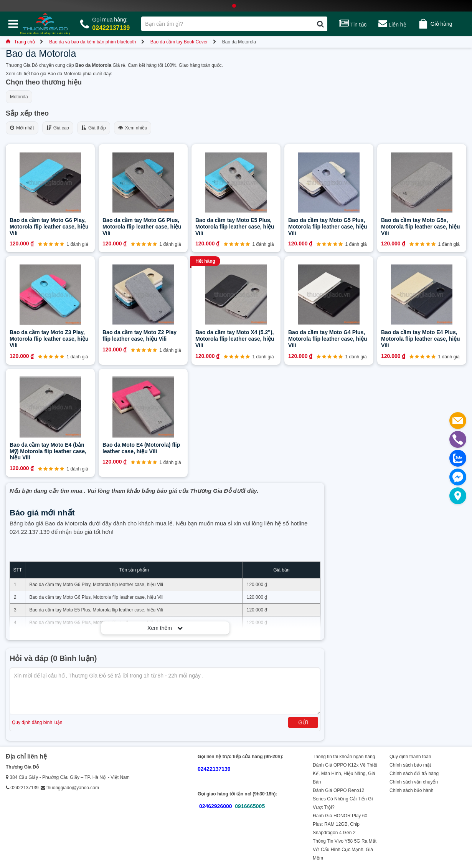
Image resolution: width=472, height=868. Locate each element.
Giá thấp (94, 128)
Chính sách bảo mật (410, 765)
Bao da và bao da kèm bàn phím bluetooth (92, 42)
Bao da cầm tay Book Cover (179, 42)
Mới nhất (22, 128)
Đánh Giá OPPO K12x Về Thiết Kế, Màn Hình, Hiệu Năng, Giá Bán (345, 774)
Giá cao (58, 128)
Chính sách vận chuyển (414, 782)
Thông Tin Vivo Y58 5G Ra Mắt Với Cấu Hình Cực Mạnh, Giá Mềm (345, 850)
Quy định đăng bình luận (37, 722)
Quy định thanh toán (410, 757)
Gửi (303, 722)
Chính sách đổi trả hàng (414, 774)
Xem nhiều (133, 128)
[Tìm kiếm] (320, 24)
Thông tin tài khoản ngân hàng (344, 757)
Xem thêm (165, 628)
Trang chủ (20, 42)
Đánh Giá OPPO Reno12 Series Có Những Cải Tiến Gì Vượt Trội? (343, 799)
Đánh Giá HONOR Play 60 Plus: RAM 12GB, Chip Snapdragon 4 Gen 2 (340, 824)
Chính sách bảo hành (411, 790)
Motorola (19, 97)
